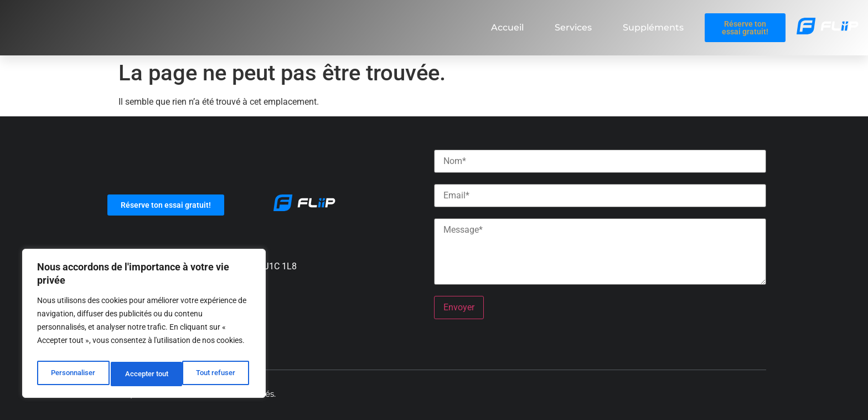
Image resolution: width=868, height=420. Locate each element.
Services (573, 27)
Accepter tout (216, 374)
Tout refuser (145, 374)
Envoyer (459, 307)
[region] (144, 326)
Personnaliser (73, 374)
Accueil (507, 27)
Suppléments (653, 27)
